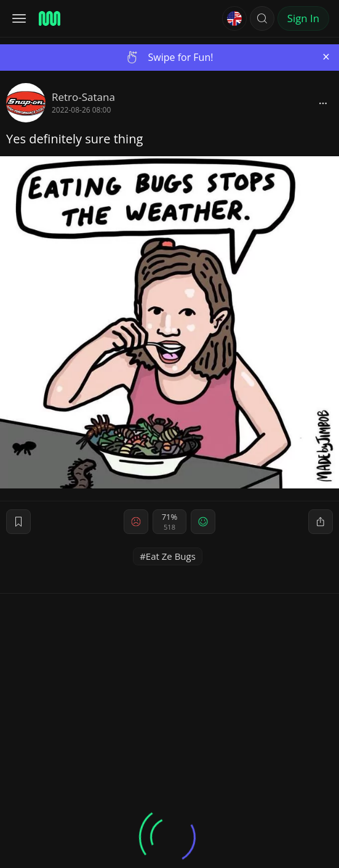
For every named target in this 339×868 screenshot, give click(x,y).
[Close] (326, 57)
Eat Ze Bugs (171, 556)
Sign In (303, 18)
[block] (323, 103)
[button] (262, 18)
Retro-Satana (83, 97)
